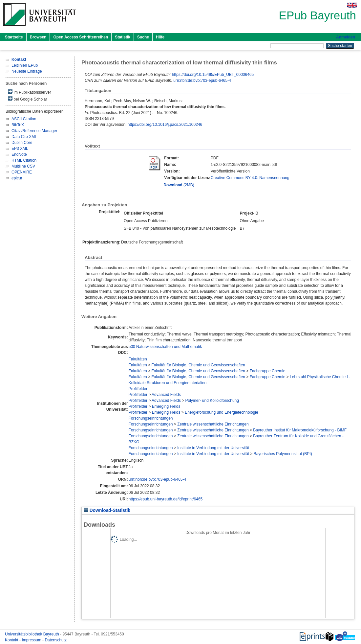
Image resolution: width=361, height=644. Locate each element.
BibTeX (18, 125)
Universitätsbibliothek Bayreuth (32, 634)
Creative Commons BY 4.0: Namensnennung (250, 178)
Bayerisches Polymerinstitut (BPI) (283, 454)
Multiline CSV (23, 166)
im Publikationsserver (29, 92)
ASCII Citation (24, 119)
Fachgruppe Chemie (268, 371)
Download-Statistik (107, 510)
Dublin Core (22, 143)
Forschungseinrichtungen (151, 418)
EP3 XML (20, 149)
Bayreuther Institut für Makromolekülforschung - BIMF (300, 430)
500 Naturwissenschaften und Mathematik (165, 347)
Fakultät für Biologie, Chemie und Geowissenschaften (198, 365)
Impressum (32, 640)
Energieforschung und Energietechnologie (222, 412)
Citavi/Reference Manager (34, 131)
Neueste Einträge (27, 71)
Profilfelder (138, 389)
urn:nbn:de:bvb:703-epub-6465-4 (202, 80)
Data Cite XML (24, 137)
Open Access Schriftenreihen (81, 37)
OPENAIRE (22, 172)
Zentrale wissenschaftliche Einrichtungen (213, 424)
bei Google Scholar (27, 99)
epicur (17, 178)
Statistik (123, 37)
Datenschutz (56, 640)
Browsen (38, 37)
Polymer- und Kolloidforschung (212, 401)
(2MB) (179, 185)
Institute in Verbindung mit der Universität (213, 448)
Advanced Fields (166, 395)
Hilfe (160, 37)
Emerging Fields (166, 406)
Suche (143, 37)
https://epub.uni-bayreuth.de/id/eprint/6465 (166, 499)
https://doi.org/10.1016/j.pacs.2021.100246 (165, 125)
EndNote (19, 154)
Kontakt (12, 640)
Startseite (14, 37)
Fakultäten (138, 359)
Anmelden (346, 37)
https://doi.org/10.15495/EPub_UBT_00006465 (213, 75)
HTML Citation (24, 160)
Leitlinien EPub (25, 65)
